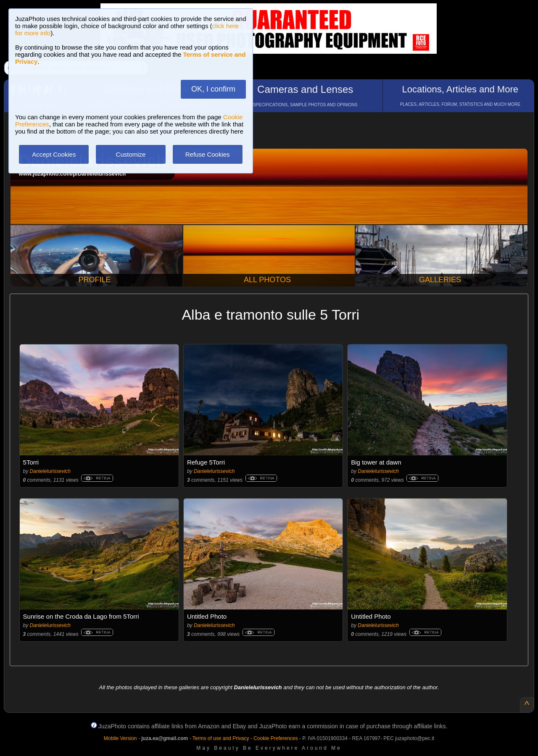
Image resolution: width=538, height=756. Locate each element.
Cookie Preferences (276, 738)
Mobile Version (120, 738)
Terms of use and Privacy (221, 738)
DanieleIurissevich (50, 471)
